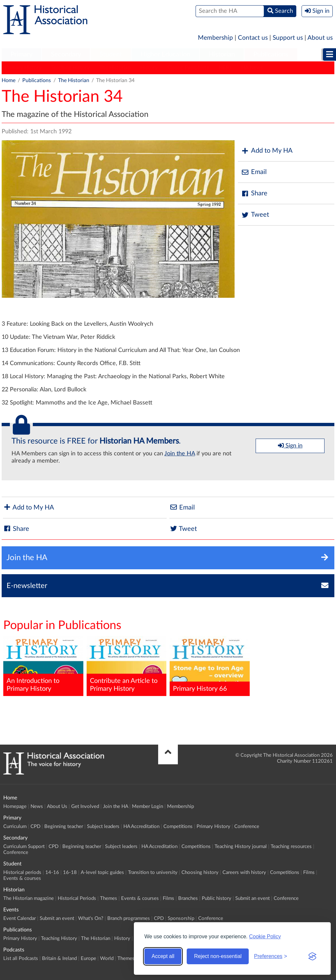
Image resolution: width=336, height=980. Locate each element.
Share (254, 194)
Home (9, 80)
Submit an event (252, 898)
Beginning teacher (64, 827)
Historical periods (22, 872)
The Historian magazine (29, 898)
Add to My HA (267, 151)
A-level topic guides (102, 872)
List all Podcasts (21, 958)
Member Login (147, 806)
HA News (252, 68)
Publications (271, 54)
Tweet (255, 215)
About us (320, 38)
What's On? (91, 918)
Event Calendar (20, 918)
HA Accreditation (141, 827)
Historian (222, 54)
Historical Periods (77, 898)
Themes (109, 898)
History (149, 68)
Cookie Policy (265, 936)
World (107, 958)
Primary (21, 54)
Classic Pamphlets (188, 68)
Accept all (163, 956)
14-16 (52, 872)
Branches (188, 898)
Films (309, 872)
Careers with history (244, 872)
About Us (57, 806)
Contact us (253, 38)
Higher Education (165, 54)
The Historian (115, 68)
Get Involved (85, 806)
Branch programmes (129, 918)
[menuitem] (21, 55)
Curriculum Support (24, 847)
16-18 (70, 872)
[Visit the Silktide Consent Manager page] (312, 956)
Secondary (66, 54)
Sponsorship (181, 918)
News (37, 806)
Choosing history (200, 872)
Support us (288, 38)
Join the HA (180, 454)
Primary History (23, 68)
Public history (217, 898)
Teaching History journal (241, 847)
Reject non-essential (218, 956)
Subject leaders (103, 827)
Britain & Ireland (59, 958)
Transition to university (153, 872)
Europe (88, 958)
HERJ (225, 68)
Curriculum (15, 827)
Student (111, 54)
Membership (215, 38)
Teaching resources (291, 847)
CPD (35, 827)
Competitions (178, 827)
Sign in (290, 446)
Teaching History (70, 68)
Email (254, 172)
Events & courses (22, 878)
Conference (247, 827)
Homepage (15, 806)
